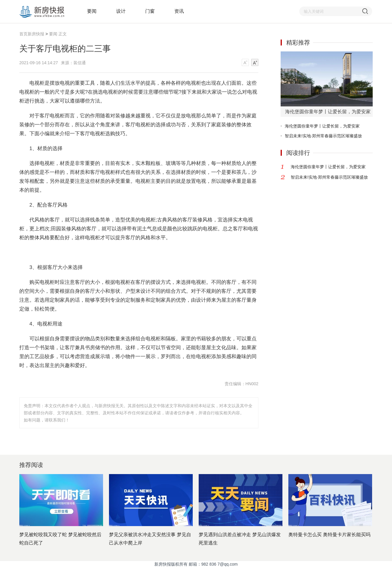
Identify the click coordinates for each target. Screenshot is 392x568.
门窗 (150, 11)
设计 (121, 11)
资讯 (179, 11)
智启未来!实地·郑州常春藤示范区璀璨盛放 (323, 136)
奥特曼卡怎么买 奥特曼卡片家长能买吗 (329, 535)
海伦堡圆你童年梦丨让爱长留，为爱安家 (322, 126)
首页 (23, 34)
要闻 (92, 11)
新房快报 (37, 34)
